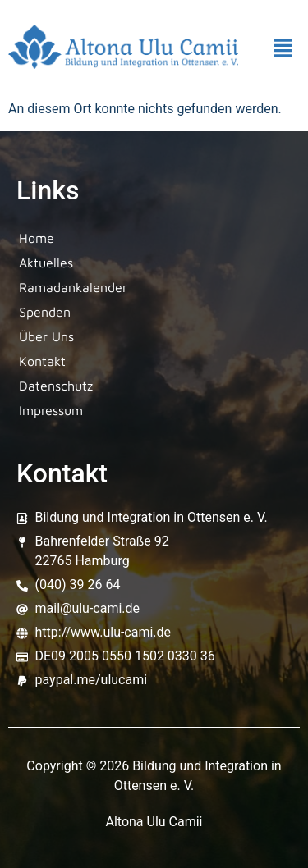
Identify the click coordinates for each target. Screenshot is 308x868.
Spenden (45, 312)
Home (37, 238)
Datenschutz (56, 386)
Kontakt (42, 361)
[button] (283, 50)
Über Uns (46, 336)
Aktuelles (46, 263)
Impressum (51, 410)
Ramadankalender (73, 287)
